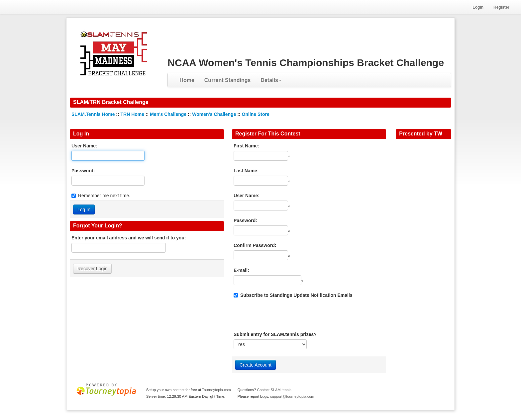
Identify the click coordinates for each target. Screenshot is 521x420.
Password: (83, 171)
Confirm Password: (255, 245)
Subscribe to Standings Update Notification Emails (293, 295)
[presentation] (284, 315)
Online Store (256, 114)
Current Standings (228, 80)
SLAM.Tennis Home (93, 114)
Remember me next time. (104, 196)
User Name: (84, 146)
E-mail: (241, 270)
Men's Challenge (168, 114)
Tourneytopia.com (216, 390)
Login (478, 7)
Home (187, 80)
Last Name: (246, 171)
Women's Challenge (214, 114)
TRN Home (133, 114)
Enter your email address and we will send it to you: (129, 238)
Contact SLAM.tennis (274, 390)
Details (271, 80)
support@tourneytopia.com (292, 396)
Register (501, 7)
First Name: (246, 146)
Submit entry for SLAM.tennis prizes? (275, 334)
